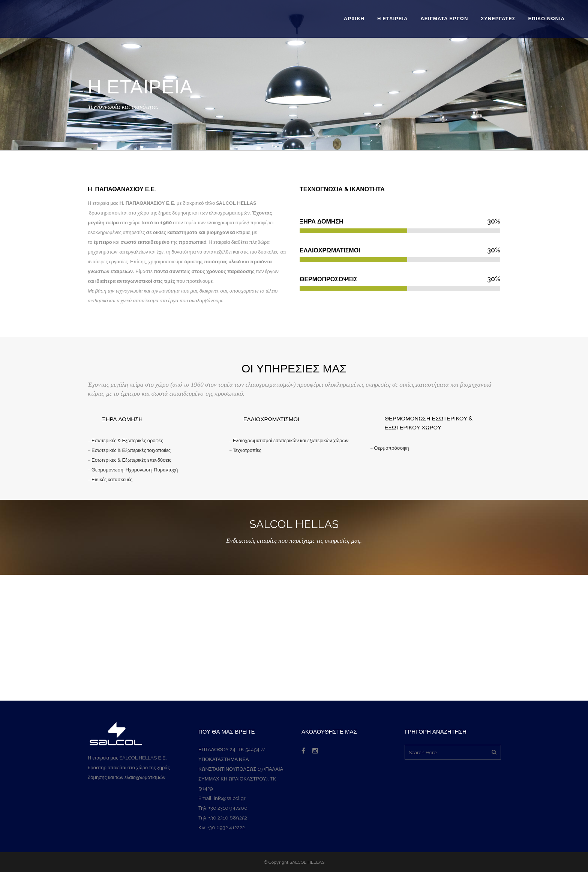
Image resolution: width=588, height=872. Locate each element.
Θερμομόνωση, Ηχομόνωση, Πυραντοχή (135, 470)
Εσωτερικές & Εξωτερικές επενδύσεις (131, 460)
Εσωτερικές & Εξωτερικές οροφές (127, 441)
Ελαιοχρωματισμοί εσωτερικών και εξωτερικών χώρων (291, 441)
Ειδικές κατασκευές (112, 480)
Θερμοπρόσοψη (391, 448)
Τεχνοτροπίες (247, 450)
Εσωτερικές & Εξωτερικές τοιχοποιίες (131, 450)
